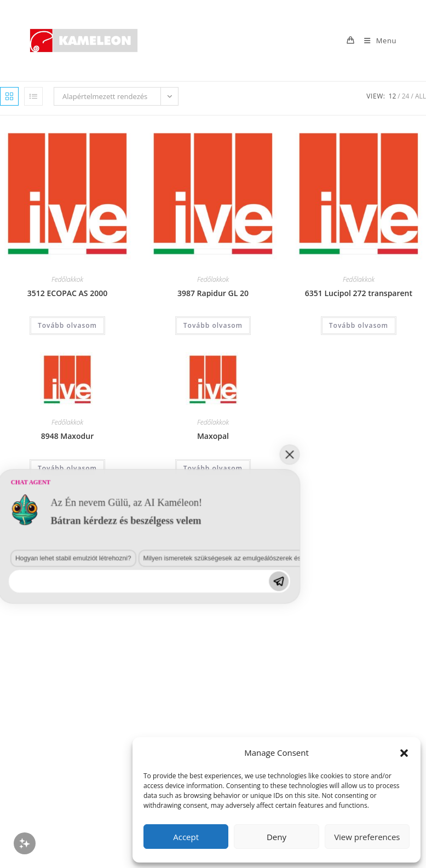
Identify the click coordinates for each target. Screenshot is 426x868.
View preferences (367, 837)
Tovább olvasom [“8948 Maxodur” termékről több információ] (67, 468)
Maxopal (213, 436)
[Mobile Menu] (376, 40)
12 (393, 96)
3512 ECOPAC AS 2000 (67, 293)
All (421, 96)
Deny (277, 837)
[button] (404, 753)
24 (406, 96)
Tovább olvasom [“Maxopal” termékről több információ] (213, 468)
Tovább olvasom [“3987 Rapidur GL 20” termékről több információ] (213, 325)
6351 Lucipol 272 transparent (359, 293)
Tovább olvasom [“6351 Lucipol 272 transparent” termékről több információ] (359, 325)
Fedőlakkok (67, 279)
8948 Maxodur (68, 436)
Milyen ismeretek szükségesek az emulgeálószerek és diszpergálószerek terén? (171, 669)
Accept (186, 837)
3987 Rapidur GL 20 (213, 293)
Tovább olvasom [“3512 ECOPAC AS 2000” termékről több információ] (67, 325)
